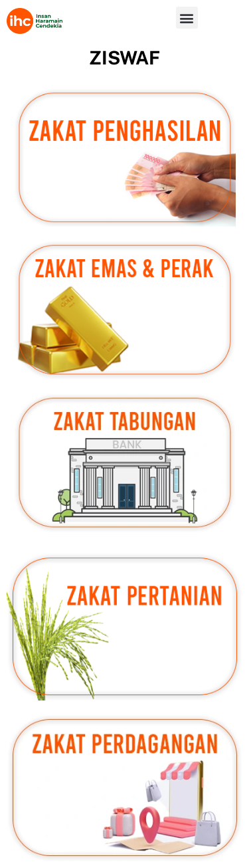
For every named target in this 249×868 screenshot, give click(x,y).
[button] (187, 18)
